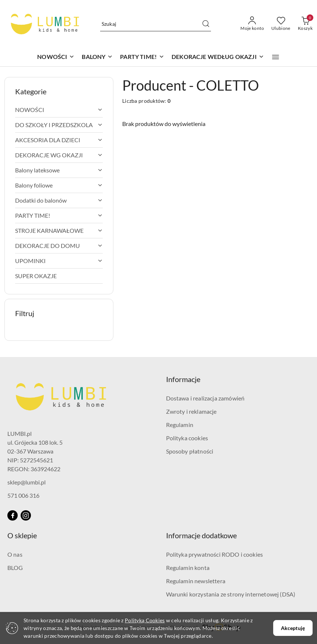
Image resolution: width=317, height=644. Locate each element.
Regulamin (180, 425)
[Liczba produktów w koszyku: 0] (305, 24)
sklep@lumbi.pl (27, 482)
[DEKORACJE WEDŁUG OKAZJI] (218, 57)
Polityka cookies (187, 438)
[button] (276, 57)
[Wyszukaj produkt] (156, 24)
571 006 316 (23, 495)
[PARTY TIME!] (142, 57)
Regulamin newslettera (196, 581)
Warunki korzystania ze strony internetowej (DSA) (231, 594)
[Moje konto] (252, 24)
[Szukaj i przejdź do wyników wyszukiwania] (206, 24)
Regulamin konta (188, 568)
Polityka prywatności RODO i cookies (215, 554)
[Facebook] (13, 515)
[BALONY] (97, 57)
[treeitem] (59, 110)
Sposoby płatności (190, 451)
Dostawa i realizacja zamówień (205, 398)
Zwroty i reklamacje (191, 411)
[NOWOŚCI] (56, 57)
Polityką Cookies (145, 620)
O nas (15, 554)
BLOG (15, 568)
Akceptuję (293, 628)
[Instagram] (26, 515)
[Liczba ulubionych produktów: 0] (281, 24)
